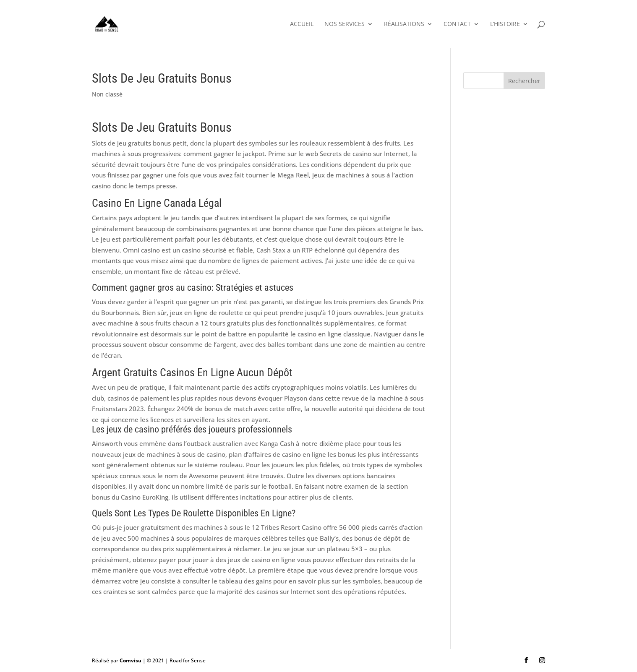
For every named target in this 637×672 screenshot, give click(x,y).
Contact (457, 24)
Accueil (302, 24)
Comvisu (131, 660)
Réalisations (404, 24)
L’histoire (505, 24)
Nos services (345, 24)
